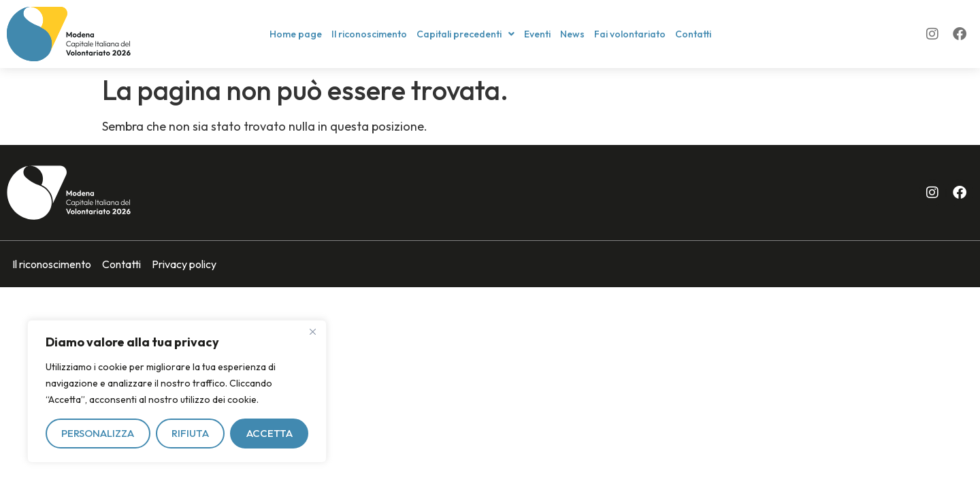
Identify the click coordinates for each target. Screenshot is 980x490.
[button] (465, 34)
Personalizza (98, 433)
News (572, 34)
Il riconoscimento (369, 34)
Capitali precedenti (465, 34)
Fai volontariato (630, 34)
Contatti (693, 34)
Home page (296, 34)
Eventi (537, 34)
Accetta (269, 433)
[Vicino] (312, 331)
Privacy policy (184, 264)
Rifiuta (190, 433)
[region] (177, 391)
